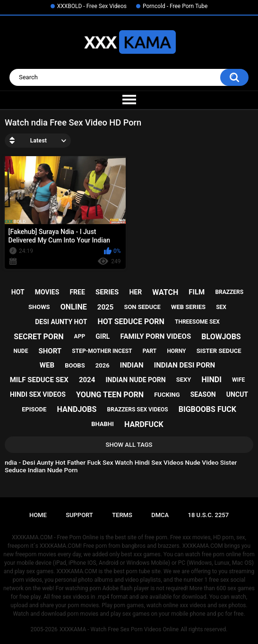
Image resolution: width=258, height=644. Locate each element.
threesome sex (197, 322)
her (135, 292)
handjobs (77, 409)
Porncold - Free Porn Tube (175, 6)
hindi (212, 380)
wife (238, 380)
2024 (87, 380)
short (50, 351)
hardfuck (144, 424)
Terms (122, 515)
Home (38, 515)
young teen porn (110, 395)
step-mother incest (102, 351)
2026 (103, 365)
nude (21, 351)
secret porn (39, 337)
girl (103, 336)
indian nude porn (135, 380)
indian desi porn (185, 365)
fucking (167, 395)
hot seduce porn (131, 322)
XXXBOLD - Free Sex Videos (92, 6)
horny (176, 351)
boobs (75, 365)
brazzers (229, 292)
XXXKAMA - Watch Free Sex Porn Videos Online (119, 629)
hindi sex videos (38, 394)
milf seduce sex (39, 380)
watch (165, 292)
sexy (184, 380)
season (203, 394)
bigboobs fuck (207, 409)
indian (132, 365)
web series (188, 307)
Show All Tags (129, 445)
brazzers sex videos (138, 410)
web (47, 365)
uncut (237, 394)
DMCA (160, 515)
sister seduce (219, 351)
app (80, 336)
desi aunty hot (61, 322)
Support (79, 515)
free (77, 292)
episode (34, 409)
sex (221, 307)
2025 (105, 307)
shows (39, 307)
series (107, 292)
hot (18, 292)
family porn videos (156, 336)
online (74, 307)
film (197, 292)
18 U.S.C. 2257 (209, 515)
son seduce (142, 307)
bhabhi (103, 424)
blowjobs (221, 337)
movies (47, 292)
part (150, 351)
